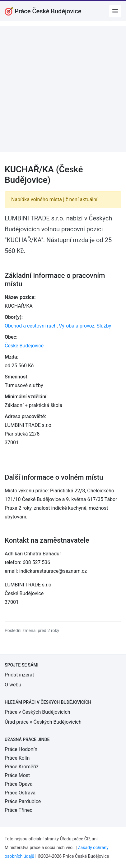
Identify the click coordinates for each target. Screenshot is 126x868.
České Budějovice (24, 346)
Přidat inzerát (19, 675)
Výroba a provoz (77, 326)
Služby (104, 326)
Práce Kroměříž (22, 767)
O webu (13, 685)
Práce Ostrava (20, 793)
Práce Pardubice (23, 801)
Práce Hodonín (21, 749)
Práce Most (17, 775)
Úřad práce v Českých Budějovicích (43, 722)
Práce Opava (19, 784)
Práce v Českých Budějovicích (37, 712)
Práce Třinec (19, 810)
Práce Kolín (17, 758)
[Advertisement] (63, 89)
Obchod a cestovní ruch (31, 326)
